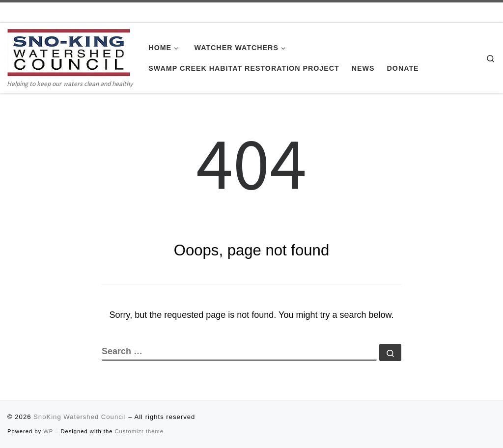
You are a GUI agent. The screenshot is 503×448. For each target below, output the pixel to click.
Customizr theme (140, 431)
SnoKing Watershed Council (80, 417)
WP (48, 431)
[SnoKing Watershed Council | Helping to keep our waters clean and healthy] (69, 52)
